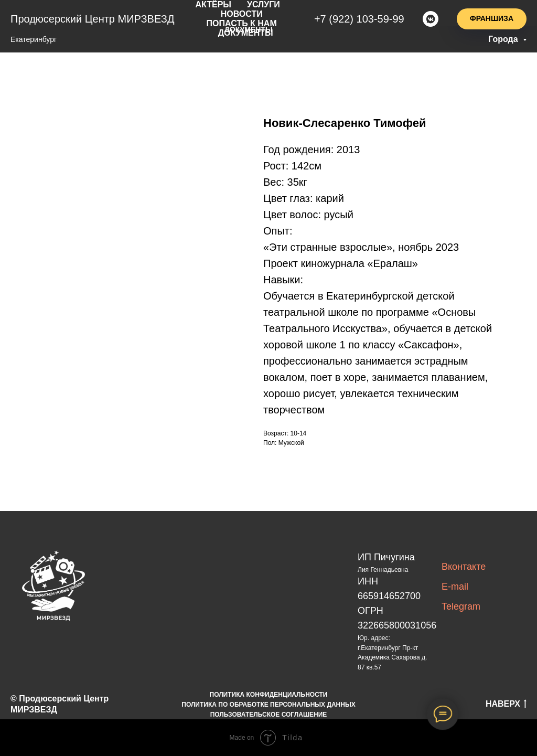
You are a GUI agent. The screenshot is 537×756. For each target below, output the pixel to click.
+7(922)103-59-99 (362, 17)
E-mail (455, 587)
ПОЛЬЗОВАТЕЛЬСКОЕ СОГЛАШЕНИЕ (269, 715)
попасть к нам (245, 21)
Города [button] (504, 39)
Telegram (461, 606)
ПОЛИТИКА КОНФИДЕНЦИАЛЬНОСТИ (269, 695)
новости (244, 13)
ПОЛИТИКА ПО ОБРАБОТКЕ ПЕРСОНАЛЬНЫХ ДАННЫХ (268, 705)
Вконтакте (464, 567)
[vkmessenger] (431, 17)
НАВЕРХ (506, 705)
